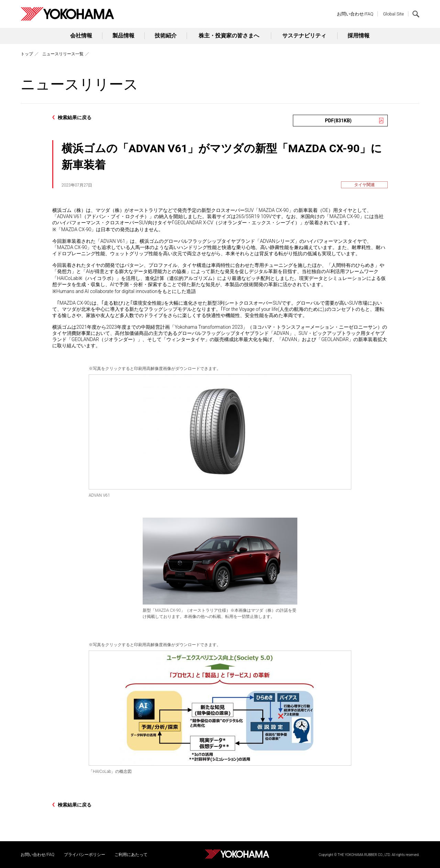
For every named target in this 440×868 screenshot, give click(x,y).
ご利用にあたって (131, 855)
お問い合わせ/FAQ (355, 14)
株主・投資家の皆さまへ (229, 36)
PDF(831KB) (338, 121)
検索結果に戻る (75, 117)
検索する (416, 14)
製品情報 (123, 36)
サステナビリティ (304, 36)
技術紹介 (166, 36)
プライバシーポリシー (85, 855)
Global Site (393, 14)
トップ (27, 54)
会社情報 (81, 36)
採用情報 (359, 36)
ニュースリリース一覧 (63, 54)
